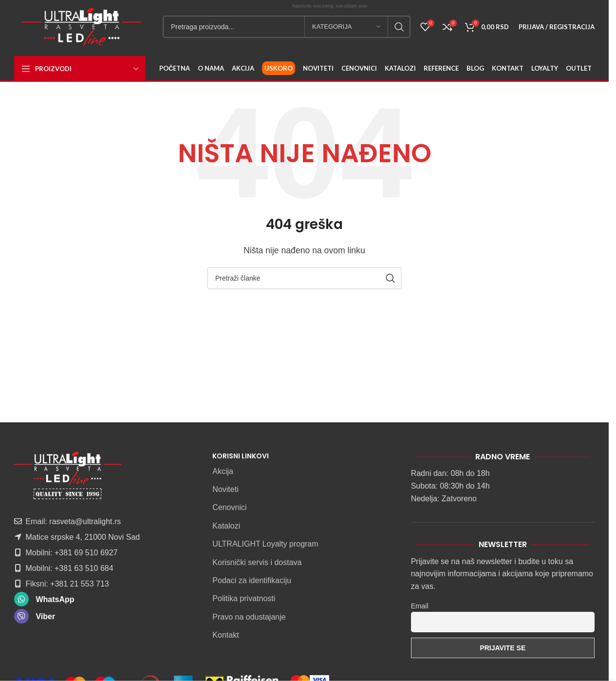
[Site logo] (81, 26)
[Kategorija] (346, 27)
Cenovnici (229, 507)
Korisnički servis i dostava (257, 562)
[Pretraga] (287, 27)
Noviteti (225, 489)
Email (420, 606)
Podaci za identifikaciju (252, 580)
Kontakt (225, 635)
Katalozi (226, 526)
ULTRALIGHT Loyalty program (265, 544)
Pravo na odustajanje (249, 617)
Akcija (223, 471)
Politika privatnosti (244, 598)
